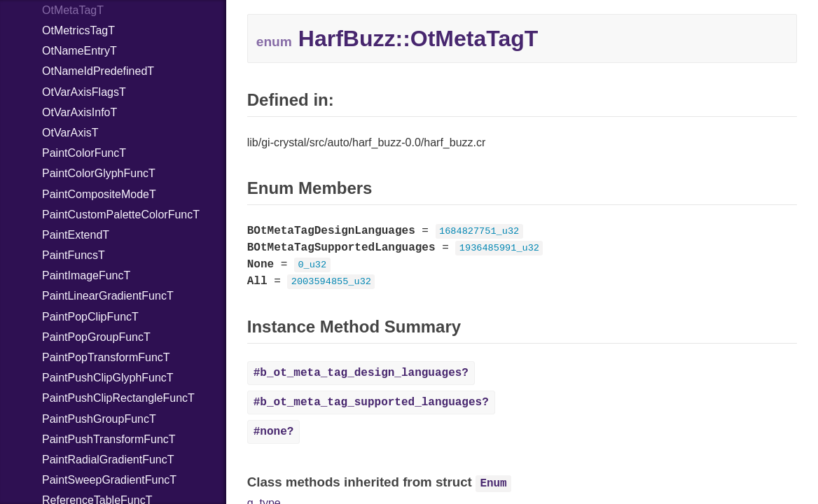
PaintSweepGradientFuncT (109, 480)
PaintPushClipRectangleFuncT (118, 398)
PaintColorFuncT (84, 153)
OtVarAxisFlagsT (84, 92)
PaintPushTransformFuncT (109, 439)
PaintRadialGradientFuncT (108, 460)
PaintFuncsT (74, 255)
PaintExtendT (76, 235)
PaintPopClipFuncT (90, 317)
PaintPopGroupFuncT (96, 337)
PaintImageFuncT (86, 275)
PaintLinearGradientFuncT (108, 296)
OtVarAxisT (70, 133)
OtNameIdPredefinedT (98, 71)
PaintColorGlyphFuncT (99, 173)
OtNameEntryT (79, 51)
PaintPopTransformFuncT (106, 357)
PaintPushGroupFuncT (99, 419)
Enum (493, 484)
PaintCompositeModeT (99, 194)
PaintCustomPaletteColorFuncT (121, 215)
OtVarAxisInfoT (79, 112)
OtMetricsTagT (78, 30)
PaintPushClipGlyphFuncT (108, 378)
